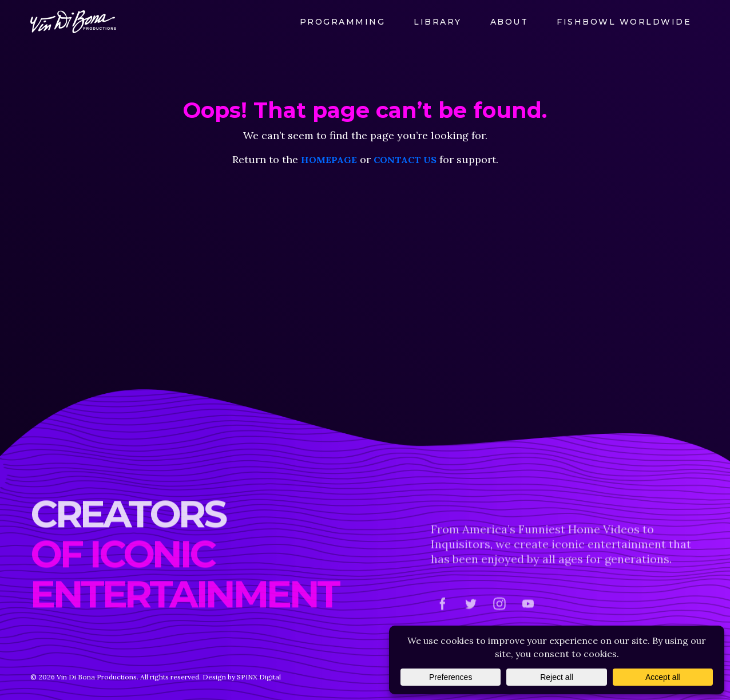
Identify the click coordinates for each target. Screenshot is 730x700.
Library (438, 22)
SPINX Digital (259, 677)
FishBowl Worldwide (624, 22)
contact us (405, 160)
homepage (329, 160)
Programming (343, 22)
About (509, 22)
